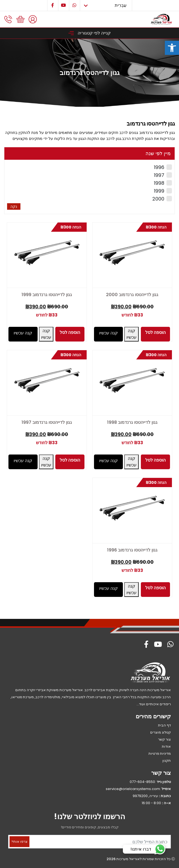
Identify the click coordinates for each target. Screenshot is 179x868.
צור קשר (164, 739)
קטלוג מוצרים (160, 732)
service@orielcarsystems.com (133, 789)
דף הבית (164, 725)
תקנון (167, 761)
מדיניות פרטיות (160, 753)
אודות (166, 746)
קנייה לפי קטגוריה (89, 33)
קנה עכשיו (131, 334)
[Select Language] (106, 5)
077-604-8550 (142, 782)
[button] (172, 48)
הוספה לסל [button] (155, 332)
